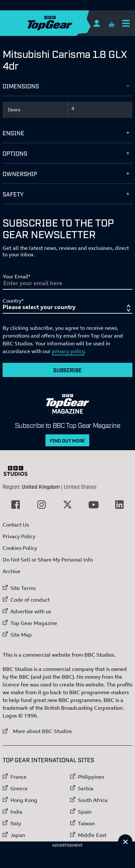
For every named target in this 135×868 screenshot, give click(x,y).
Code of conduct (30, 600)
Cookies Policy (20, 548)
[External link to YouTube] (93, 505)
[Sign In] (97, 23)
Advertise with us (31, 611)
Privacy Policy (19, 536)
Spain (85, 812)
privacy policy (68, 351)
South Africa (93, 800)
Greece (19, 788)
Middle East (92, 835)
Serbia (86, 788)
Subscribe (67, 370)
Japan (18, 835)
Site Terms (23, 588)
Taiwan (86, 823)
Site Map (21, 635)
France (18, 777)
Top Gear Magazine (34, 623)
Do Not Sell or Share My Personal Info (48, 560)
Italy (16, 823)
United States (80, 486)
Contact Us (16, 525)
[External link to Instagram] (42, 505)
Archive (12, 571)
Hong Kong (24, 800)
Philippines (91, 777)
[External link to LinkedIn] (119, 505)
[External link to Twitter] (67, 505)
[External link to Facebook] (16, 505)
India (16, 812)
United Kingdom (41, 486)
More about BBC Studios (37, 731)
